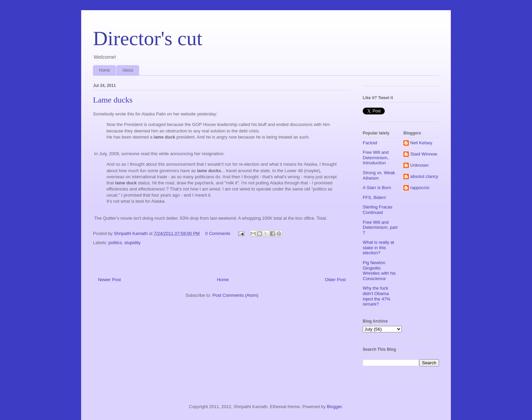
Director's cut (148, 38)
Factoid (370, 143)
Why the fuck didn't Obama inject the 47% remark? (377, 296)
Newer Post (109, 280)
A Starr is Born (377, 188)
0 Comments (218, 233)
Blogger (334, 407)
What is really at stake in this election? (378, 248)
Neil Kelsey (421, 143)
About (128, 70)
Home (104, 70)
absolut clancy (424, 176)
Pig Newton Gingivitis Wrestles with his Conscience (379, 271)
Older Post (335, 280)
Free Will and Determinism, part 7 (380, 227)
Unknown (419, 165)
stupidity (133, 243)
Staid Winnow (424, 154)
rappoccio (420, 188)
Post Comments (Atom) (235, 295)
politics (115, 243)
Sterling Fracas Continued (377, 210)
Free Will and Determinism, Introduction (376, 158)
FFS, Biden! (374, 197)
